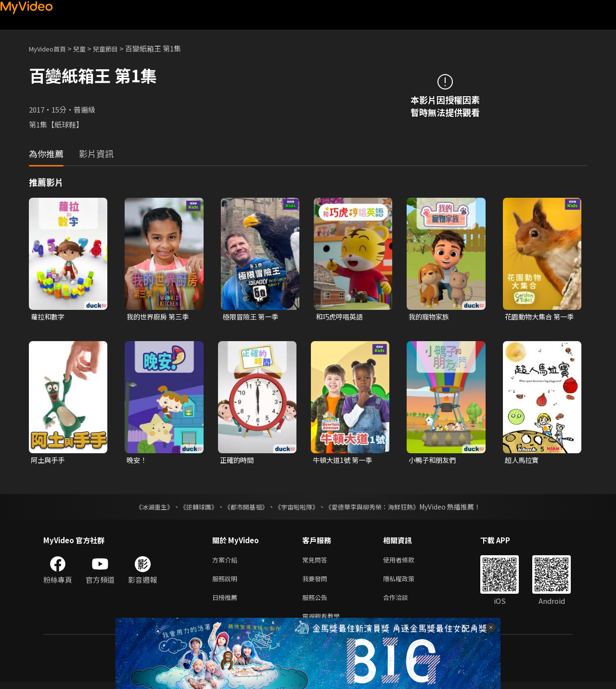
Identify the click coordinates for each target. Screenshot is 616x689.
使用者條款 (407, 562)
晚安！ (137, 461)
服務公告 (317, 602)
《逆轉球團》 (193, 508)
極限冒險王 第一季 (252, 317)
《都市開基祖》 (244, 508)
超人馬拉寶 (523, 461)
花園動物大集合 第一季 (538, 317)
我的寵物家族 (430, 317)
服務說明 (227, 582)
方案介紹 (227, 562)
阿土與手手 (49, 461)
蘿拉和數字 (49, 317)
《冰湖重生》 (146, 508)
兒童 (87, 48)
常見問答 (317, 562)
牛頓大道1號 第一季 (344, 461)
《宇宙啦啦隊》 (297, 508)
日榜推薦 (227, 602)
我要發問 (317, 582)
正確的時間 (238, 461)
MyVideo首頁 (51, 48)
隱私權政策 (407, 582)
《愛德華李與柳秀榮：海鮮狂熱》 (378, 508)
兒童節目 (116, 48)
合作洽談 (403, 602)
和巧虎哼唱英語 (341, 317)
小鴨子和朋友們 (434, 461)
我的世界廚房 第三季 (160, 317)
